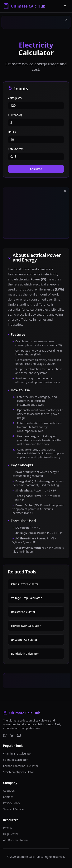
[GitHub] (12, 735)
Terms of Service (13, 809)
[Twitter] (5, 735)
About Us (9, 791)
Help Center (11, 834)
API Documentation (15, 840)
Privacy (8, 828)
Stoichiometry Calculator (19, 772)
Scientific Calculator (15, 760)
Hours (12, 132)
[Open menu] (65, 6)
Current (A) (15, 115)
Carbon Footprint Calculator (21, 766)
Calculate (36, 169)
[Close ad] (66, 20)
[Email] (19, 735)
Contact (8, 797)
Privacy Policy (12, 803)
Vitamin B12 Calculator (17, 753)
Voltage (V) (15, 98)
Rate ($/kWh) (16, 149)
